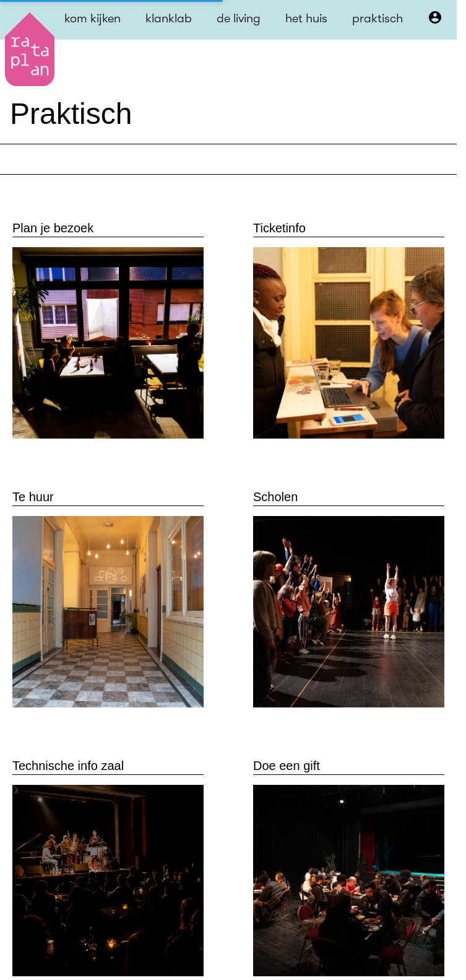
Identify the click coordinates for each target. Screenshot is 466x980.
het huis (306, 18)
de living (239, 18)
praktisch (378, 18)
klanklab (169, 18)
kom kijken (93, 18)
